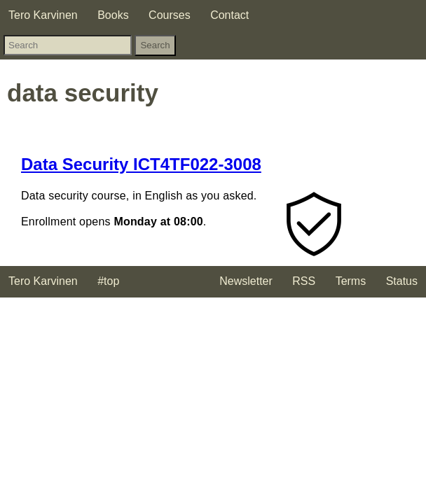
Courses (170, 15)
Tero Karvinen (43, 15)
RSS (304, 281)
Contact (229, 15)
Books (113, 15)
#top (108, 281)
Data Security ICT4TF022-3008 (141, 164)
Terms (351, 281)
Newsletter (246, 281)
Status (402, 281)
